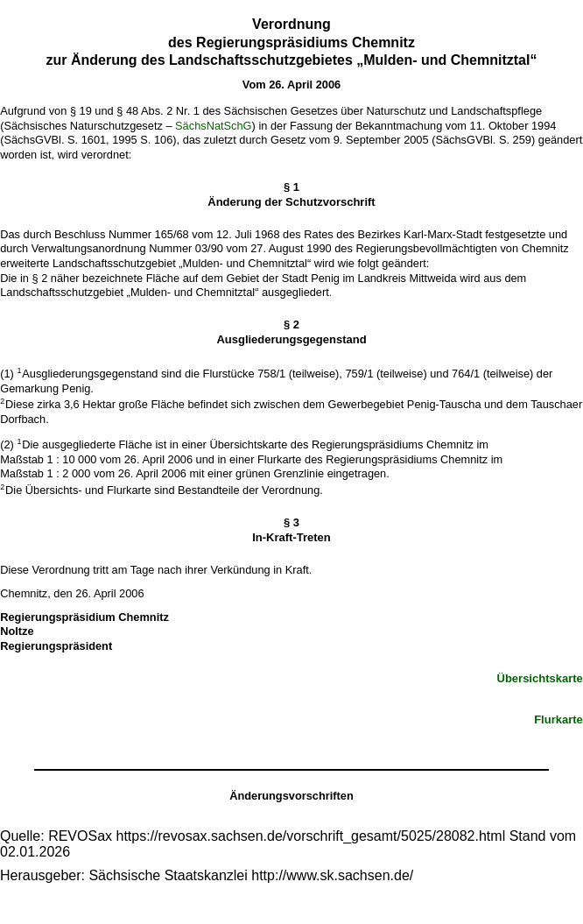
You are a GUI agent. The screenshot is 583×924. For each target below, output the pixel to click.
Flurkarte (558, 719)
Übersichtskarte (540, 678)
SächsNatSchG (214, 126)
